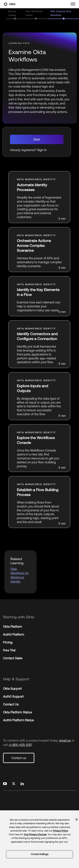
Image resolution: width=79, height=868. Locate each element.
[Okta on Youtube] (5, 784)
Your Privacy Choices (35, 834)
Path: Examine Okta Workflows (61, 13)
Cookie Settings (40, 854)
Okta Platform (13, 627)
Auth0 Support (13, 696)
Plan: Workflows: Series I (34, 13)
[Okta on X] (14, 784)
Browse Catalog (12, 13)
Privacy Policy (61, 831)
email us (65, 740)
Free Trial (9, 650)
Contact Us (11, 704)
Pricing (8, 642)
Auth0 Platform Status (18, 720)
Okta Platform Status (17, 712)
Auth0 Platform (14, 634)
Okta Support (12, 689)
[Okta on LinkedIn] (22, 784)
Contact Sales (13, 658)
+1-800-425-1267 (20, 745)
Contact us (19, 758)
